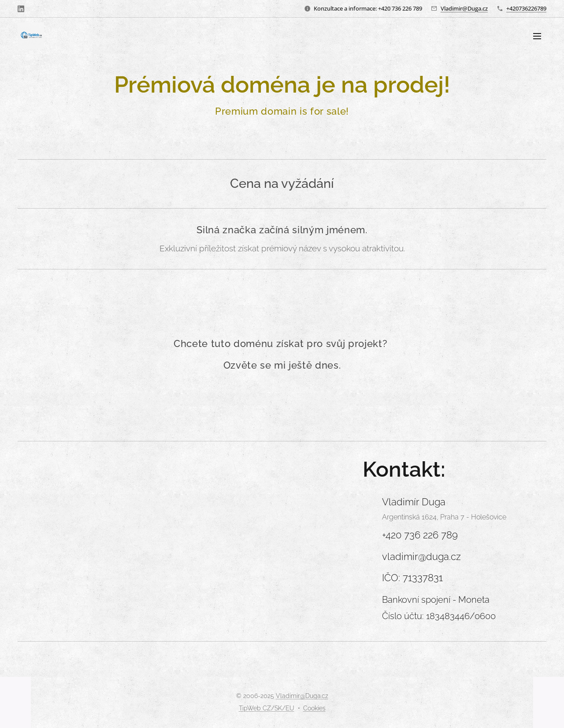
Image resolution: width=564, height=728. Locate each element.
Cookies (314, 708)
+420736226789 (526, 8)
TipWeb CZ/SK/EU (267, 708)
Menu (537, 36)
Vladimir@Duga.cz (464, 8)
